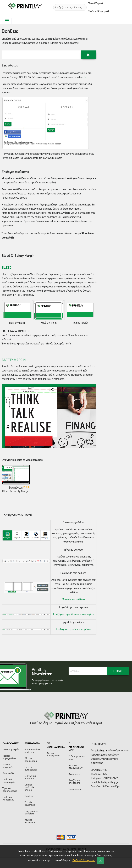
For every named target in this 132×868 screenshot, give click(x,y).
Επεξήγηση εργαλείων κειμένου (73, 629)
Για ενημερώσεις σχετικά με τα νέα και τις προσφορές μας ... (48, 682)
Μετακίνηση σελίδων (73, 599)
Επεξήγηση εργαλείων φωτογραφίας (73, 614)
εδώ (85, 77)
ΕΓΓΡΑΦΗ (118, 671)
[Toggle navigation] (7, 19)
